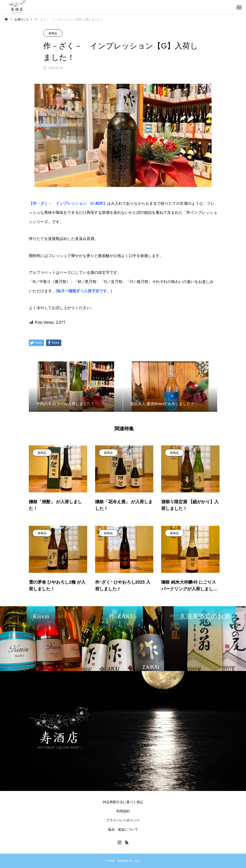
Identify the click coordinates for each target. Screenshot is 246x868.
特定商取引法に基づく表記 (123, 802)
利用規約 (123, 811)
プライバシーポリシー (123, 820)
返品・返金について (123, 829)
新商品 (53, 33)
